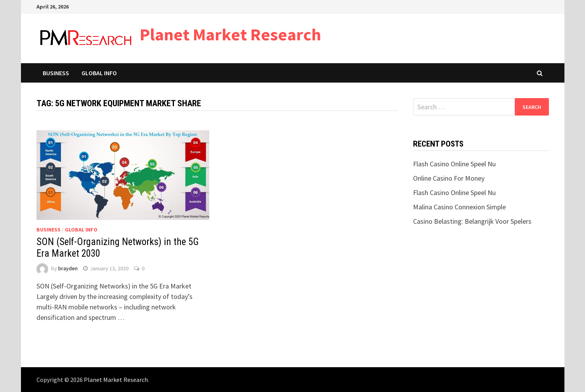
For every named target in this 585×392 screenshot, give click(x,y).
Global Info (99, 73)
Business (56, 73)
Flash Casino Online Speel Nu (454, 164)
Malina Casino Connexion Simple (459, 207)
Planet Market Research (230, 34)
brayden (68, 268)
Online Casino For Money (449, 178)
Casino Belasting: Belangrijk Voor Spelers (472, 221)
